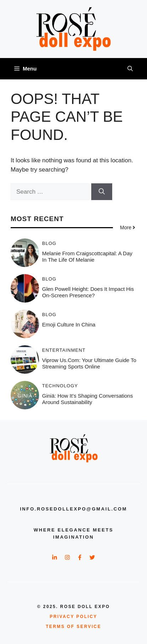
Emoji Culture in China (69, 324)
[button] (130, 69)
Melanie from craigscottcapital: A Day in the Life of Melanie (87, 256)
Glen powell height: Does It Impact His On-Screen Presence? (88, 292)
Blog (49, 243)
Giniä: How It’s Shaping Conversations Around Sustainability (88, 399)
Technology (60, 386)
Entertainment (64, 350)
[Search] (102, 192)
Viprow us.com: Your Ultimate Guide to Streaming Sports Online (89, 363)
